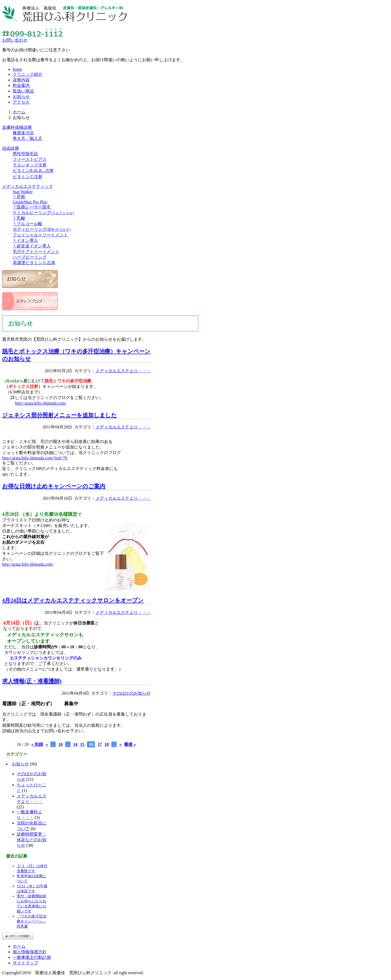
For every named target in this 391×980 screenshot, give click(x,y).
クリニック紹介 (28, 74)
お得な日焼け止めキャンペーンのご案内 (54, 486)
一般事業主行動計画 (32, 957)
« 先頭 (37, 744)
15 (82, 744)
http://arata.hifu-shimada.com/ (41, 403)
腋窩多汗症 (23, 133)
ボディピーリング (42, 229)
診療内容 (21, 80)
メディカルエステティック (28, 186)
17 (100, 744)
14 (75, 744)
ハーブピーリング (30, 257)
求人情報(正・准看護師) (32, 681)
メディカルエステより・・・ (123, 371)
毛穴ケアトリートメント (36, 252)
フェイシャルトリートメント (40, 235)
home (17, 69)
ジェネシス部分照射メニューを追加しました (60, 415)
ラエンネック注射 (30, 165)
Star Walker (23, 192)
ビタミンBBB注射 (33, 170)
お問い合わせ (15, 40)
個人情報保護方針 (30, 952)
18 (107, 744)
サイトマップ (25, 963)
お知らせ (21, 97)
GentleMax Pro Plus (30, 202)
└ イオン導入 (25, 240)
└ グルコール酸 (27, 224)
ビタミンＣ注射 (28, 177)
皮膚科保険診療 (17, 127)
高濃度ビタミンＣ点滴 (34, 263)
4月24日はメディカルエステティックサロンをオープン (73, 600)
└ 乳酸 (19, 218)
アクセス (21, 102)
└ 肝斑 (19, 197)
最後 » (130, 744)
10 (60, 744)
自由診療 (11, 148)
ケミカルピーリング (43, 213)
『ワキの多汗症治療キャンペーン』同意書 (32, 921)
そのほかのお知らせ (131, 693)
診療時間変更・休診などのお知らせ (32, 840)
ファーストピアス (30, 159)
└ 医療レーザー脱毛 (32, 207)
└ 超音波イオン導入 (32, 246)
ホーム (19, 112)
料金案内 (21, 85)
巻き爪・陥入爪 (28, 138)
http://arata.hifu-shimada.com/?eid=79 (35, 458)
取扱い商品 (23, 91)
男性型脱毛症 (25, 154)
